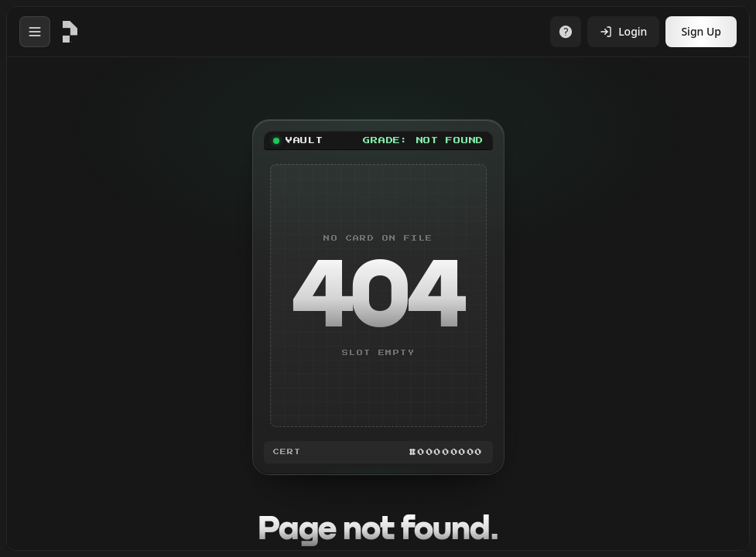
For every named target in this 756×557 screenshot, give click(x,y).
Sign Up (701, 31)
